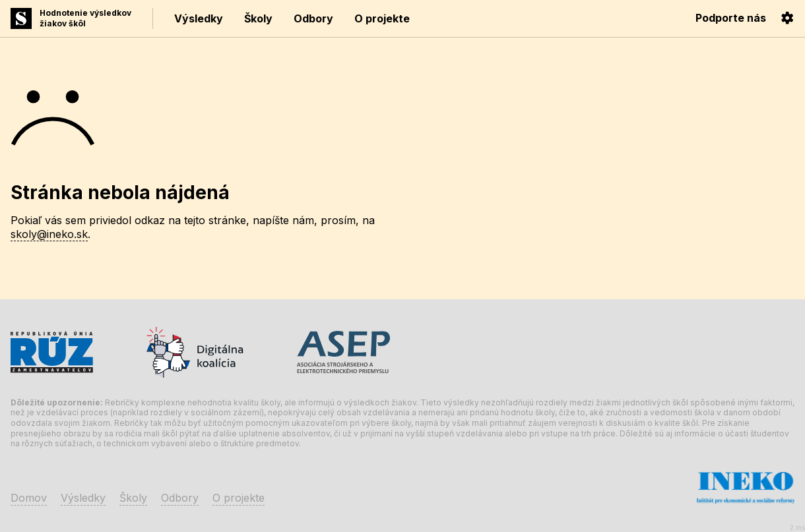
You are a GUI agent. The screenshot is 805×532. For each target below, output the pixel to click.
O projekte (382, 18)
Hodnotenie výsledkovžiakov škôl (85, 18)
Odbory (313, 18)
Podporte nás (731, 18)
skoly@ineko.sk (49, 234)
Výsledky (199, 18)
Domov (29, 498)
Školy (258, 18)
